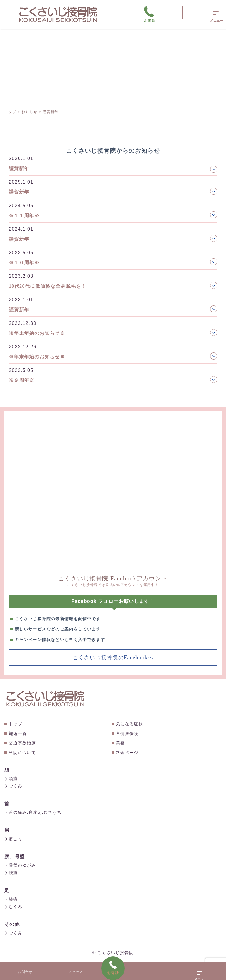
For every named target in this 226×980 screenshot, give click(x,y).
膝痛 (11, 897)
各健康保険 (127, 733)
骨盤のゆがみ (20, 864)
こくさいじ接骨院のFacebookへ (113, 658)
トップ (16, 724)
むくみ (13, 786)
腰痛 (11, 871)
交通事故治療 (22, 743)
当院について (22, 753)
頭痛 (11, 778)
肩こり (13, 838)
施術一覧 (18, 733)
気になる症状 (129, 724)
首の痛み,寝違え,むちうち (33, 812)
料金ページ (127, 753)
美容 (121, 743)
